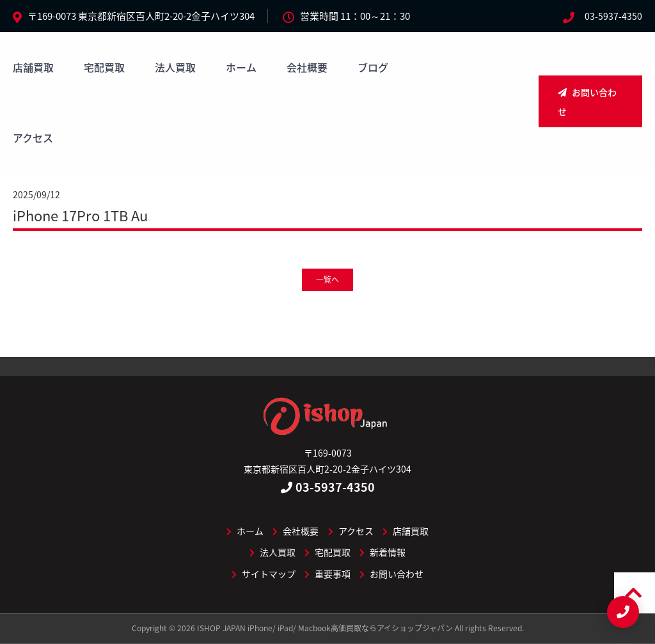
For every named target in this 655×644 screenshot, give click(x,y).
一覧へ (327, 279)
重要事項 (327, 574)
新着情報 (383, 552)
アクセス (33, 137)
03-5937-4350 (613, 16)
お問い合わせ (587, 102)
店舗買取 (33, 67)
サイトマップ (264, 574)
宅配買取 (104, 67)
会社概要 (307, 67)
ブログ (373, 67)
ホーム (241, 67)
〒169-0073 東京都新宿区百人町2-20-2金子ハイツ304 (141, 16)
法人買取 (175, 67)
